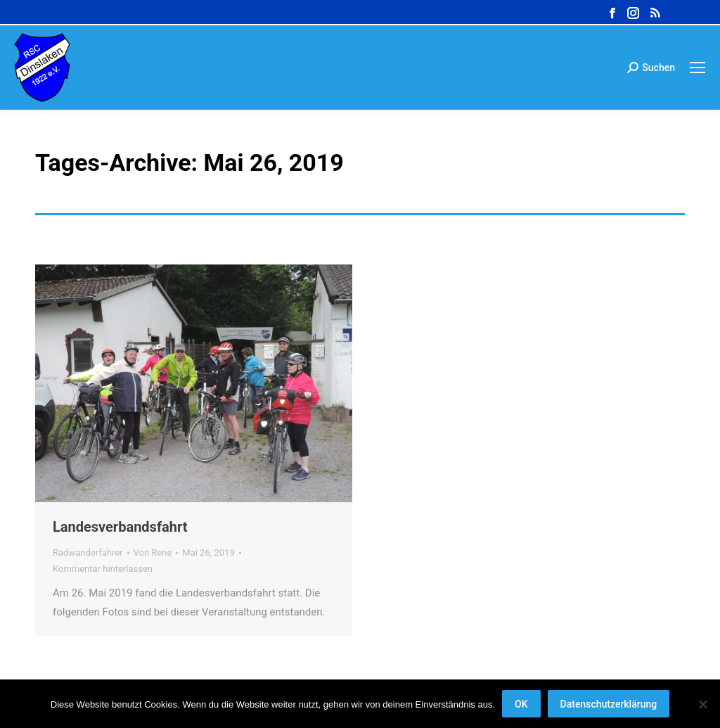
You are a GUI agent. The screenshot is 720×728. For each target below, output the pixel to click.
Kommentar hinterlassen (103, 569)
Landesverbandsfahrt (120, 527)
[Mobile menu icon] (697, 68)
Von (153, 553)
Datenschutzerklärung (609, 704)
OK (521, 704)
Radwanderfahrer (88, 553)
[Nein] (702, 704)
